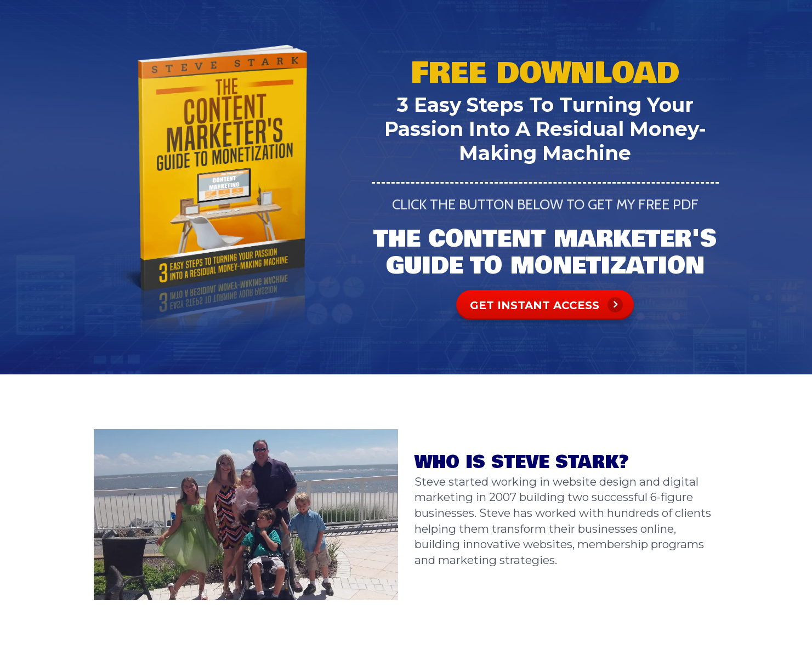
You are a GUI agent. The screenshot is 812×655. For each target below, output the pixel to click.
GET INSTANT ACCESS (546, 305)
